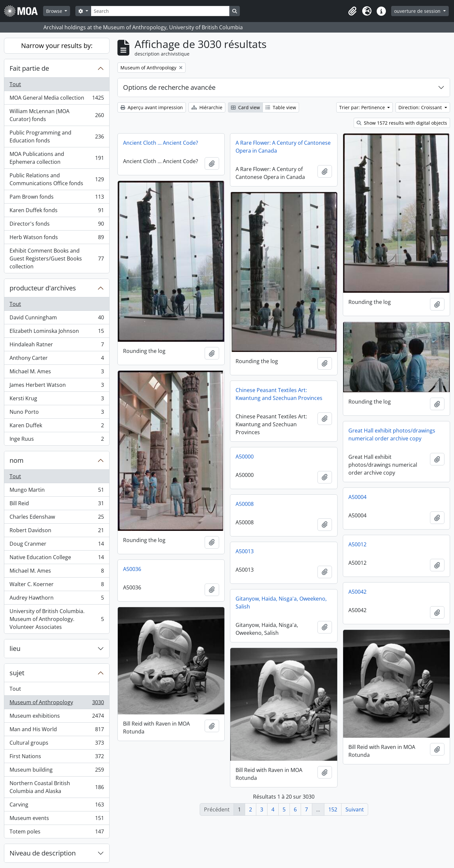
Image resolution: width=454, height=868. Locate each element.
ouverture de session (418, 11)
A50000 (245, 457)
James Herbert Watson (57, 386)
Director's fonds (57, 225)
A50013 (245, 551)
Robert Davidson (57, 532)
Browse (55, 11)
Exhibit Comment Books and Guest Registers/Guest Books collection (57, 259)
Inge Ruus (57, 440)
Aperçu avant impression (152, 107)
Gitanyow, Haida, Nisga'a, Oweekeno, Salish (281, 603)
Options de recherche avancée (169, 87)
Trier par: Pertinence (363, 107)
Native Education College (57, 559)
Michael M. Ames (57, 373)
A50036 (132, 569)
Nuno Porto (57, 413)
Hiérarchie (207, 107)
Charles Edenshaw (57, 518)
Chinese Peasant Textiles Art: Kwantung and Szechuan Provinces (279, 394)
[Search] (160, 11)
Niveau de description (43, 853)
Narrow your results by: (57, 46)
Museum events (57, 819)
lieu (15, 648)
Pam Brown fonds (57, 198)
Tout (15, 84)
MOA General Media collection (57, 99)
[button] (352, 11)
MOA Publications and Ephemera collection (57, 158)
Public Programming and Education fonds (57, 136)
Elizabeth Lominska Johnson (57, 332)
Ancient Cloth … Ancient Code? (161, 143)
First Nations (57, 758)
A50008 (245, 504)
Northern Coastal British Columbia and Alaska (57, 787)
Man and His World (57, 731)
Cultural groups (57, 744)
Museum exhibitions (57, 717)
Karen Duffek (57, 427)
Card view (245, 107)
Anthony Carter (57, 359)
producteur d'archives (43, 288)
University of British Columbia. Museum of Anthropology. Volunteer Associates (57, 619)
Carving (57, 806)
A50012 (357, 544)
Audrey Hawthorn (57, 599)
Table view (281, 107)
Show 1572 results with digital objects (402, 123)
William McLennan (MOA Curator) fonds (57, 115)
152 (333, 809)
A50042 (357, 592)
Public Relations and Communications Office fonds (57, 179)
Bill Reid (57, 505)
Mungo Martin (57, 491)
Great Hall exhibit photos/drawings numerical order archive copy (392, 434)
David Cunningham (57, 319)
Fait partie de (29, 68)
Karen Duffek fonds (57, 212)
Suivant (355, 809)
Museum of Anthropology (57, 704)
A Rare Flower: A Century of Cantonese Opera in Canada (283, 147)
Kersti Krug (57, 400)
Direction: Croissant (421, 107)
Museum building (57, 771)
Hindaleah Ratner (57, 346)
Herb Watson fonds (57, 239)
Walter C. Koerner (57, 586)
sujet (17, 673)
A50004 (357, 497)
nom (17, 460)
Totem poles (57, 833)
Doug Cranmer (57, 545)
